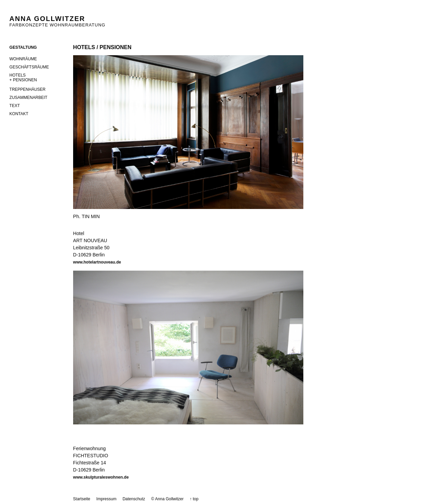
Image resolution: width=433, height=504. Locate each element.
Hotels (44, 79)
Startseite (82, 499)
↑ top (194, 499)
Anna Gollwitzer (47, 19)
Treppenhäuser (28, 89)
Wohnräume (23, 59)
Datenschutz (134, 499)
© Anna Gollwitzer (168, 499)
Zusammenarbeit (28, 98)
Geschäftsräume (29, 67)
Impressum (106, 499)
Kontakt (19, 114)
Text (15, 106)
